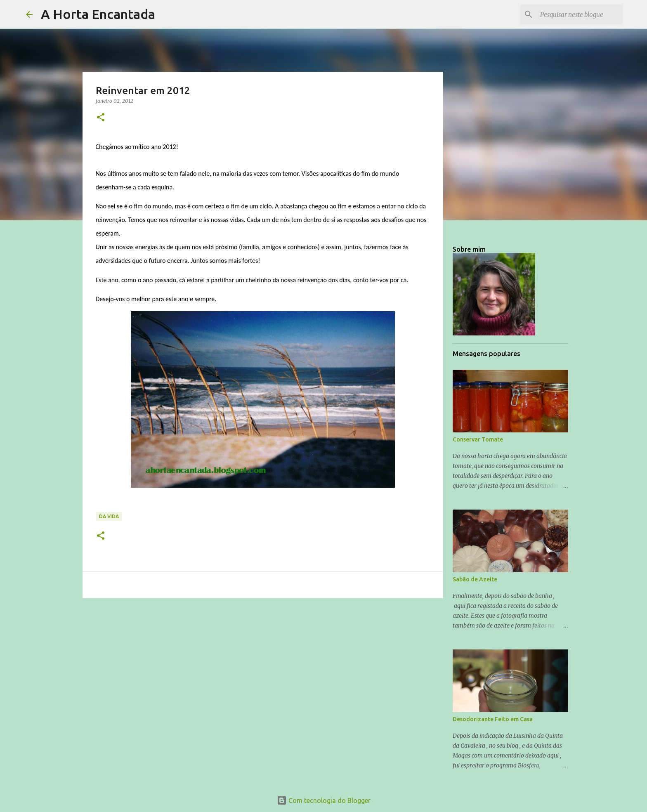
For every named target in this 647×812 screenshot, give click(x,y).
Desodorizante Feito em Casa (493, 719)
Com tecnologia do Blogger (324, 800)
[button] (101, 118)
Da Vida (109, 516)
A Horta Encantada (98, 14)
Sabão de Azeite (475, 579)
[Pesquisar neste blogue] (579, 14)
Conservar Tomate (478, 439)
